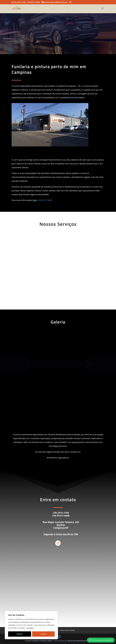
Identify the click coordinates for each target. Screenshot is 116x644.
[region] (31, 625)
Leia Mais (30, 628)
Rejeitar (20, 634)
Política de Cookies (67, 630)
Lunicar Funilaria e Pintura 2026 (38, 641)
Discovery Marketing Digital (79, 641)
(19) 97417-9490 (45, 200)
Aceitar (43, 634)
